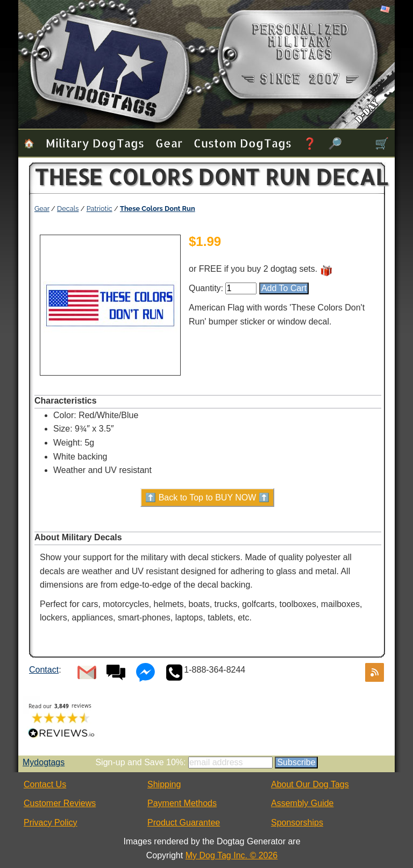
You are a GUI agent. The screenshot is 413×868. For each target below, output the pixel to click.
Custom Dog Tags (243, 143)
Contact (44, 670)
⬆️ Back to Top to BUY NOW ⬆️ (207, 497)
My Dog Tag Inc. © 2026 (232, 855)
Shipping (164, 784)
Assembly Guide (302, 803)
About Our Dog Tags (310, 784)
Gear (169, 143)
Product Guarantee (184, 823)
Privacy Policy (51, 823)
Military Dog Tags (95, 143)
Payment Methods (182, 803)
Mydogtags (44, 762)
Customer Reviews (60, 803)
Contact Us (45, 784)
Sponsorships (297, 823)
